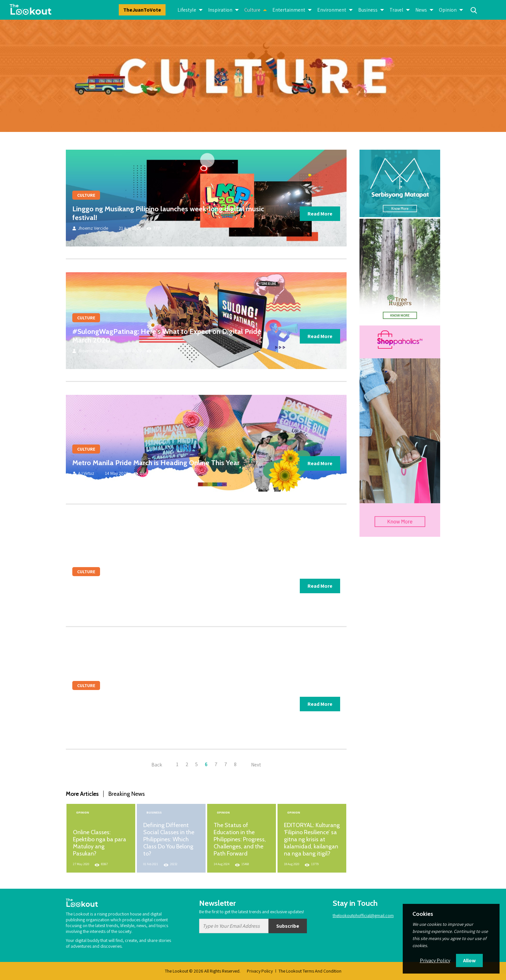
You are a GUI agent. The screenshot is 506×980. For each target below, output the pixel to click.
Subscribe (288, 926)
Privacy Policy (260, 971)
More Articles (82, 794)
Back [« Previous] (157, 764)
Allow (469, 960)
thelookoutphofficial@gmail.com (363, 915)
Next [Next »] (256, 764)
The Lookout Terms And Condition (310, 971)
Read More (320, 214)
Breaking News (127, 794)
